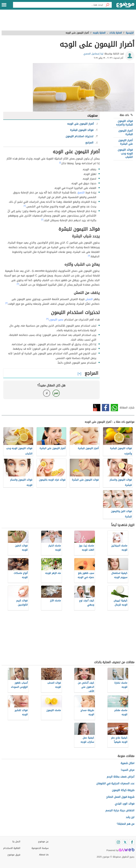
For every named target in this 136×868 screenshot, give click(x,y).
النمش (89, 299)
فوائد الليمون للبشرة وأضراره (124, 123)
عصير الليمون (56, 320)
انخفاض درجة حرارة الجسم (120, 810)
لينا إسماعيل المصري (93, 54)
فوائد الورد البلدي (125, 804)
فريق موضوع (14, 855)
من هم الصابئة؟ (126, 824)
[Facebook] (132, 842)
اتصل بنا (16, 842)
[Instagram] (118, 842)
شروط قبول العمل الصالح (120, 797)
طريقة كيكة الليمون (123, 790)
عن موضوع (43, 842)
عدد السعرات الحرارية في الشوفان (115, 783)
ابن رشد (130, 817)
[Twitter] (125, 842)
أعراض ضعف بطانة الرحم (121, 777)
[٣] (89, 256)
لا (47, 393)
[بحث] (107, 5)
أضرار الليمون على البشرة (126, 142)
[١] (60, 163)
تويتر (97, 408)
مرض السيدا (128, 770)
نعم (56, 393)
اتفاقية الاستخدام (12, 848)
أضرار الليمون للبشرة (126, 132)
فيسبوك (106, 408)
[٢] (25, 206)
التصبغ (81, 193)
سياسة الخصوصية (40, 848)
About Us (44, 855)
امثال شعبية (127, 763)
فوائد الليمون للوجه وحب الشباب (125, 153)
